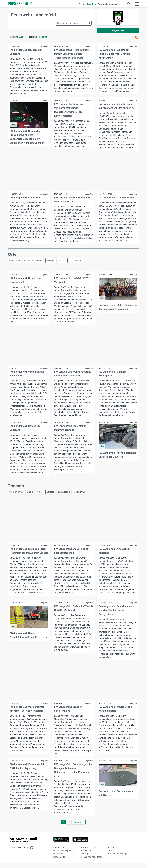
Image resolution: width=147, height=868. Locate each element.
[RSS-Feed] (136, 38)
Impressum (58, 852)
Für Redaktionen (88, 852)
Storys (82, 4)
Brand (31, 496)
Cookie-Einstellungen (118, 858)
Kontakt (112, 852)
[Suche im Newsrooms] (74, 23)
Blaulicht (92, 4)
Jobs (111, 855)
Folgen (118, 31)
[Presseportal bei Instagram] (31, 852)
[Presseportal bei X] (27, 852)
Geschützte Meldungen (92, 862)
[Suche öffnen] (129, 4)
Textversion (86, 855)
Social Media (59, 862)
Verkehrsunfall (16, 496)
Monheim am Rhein (34, 261)
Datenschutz (59, 858)
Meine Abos (115, 4)
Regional (102, 4)
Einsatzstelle (67, 496)
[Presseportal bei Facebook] (23, 852)
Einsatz (52, 496)
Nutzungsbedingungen (64, 855)
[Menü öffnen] (137, 4)
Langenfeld (44, 47)
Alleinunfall (82, 496)
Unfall (41, 496)
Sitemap (85, 858)
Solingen (52, 261)
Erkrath (65, 261)
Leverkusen (79, 261)
